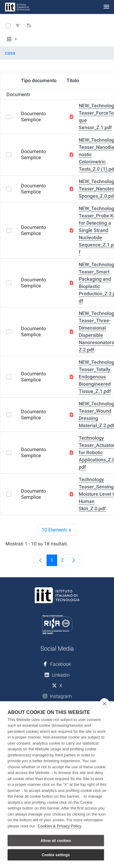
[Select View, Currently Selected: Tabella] (12, 39)
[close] (104, 703)
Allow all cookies (56, 841)
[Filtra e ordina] (18, 26)
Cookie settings (56, 855)
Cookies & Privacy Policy (60, 826)
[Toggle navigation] (106, 7)
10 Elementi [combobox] (59, 530)
